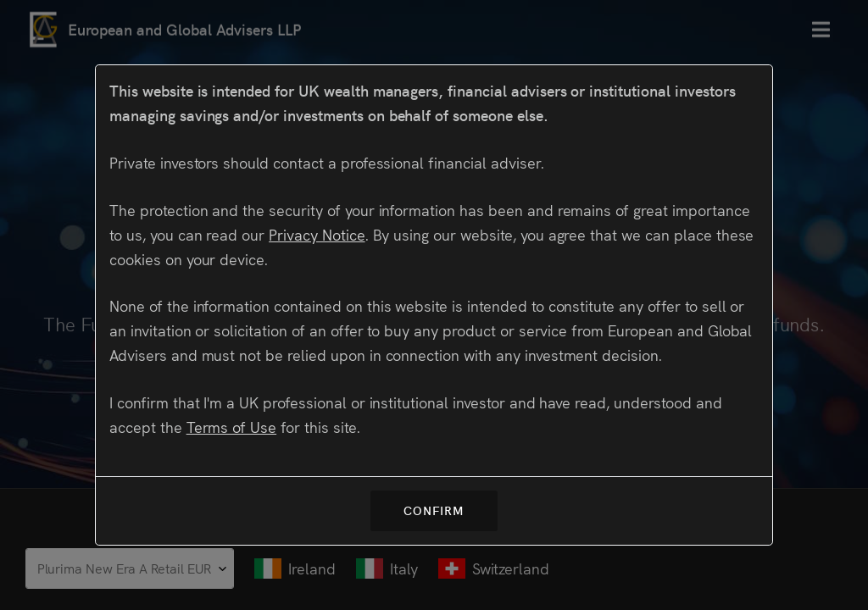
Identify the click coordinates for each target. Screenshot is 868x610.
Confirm (434, 510)
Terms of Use (232, 427)
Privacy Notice (317, 234)
